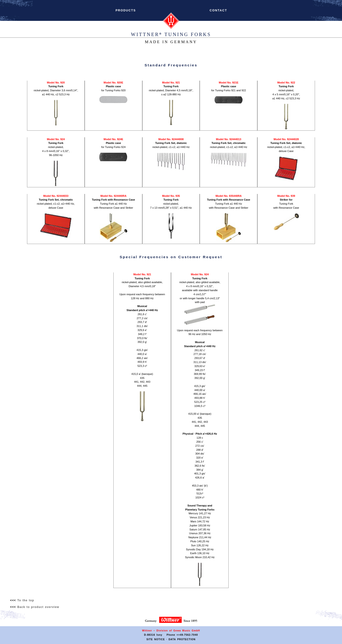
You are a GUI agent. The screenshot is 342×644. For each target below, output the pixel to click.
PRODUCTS (126, 10)
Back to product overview (38, 607)
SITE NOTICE (156, 639)
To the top (26, 600)
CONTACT (218, 10)
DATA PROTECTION (182, 639)
